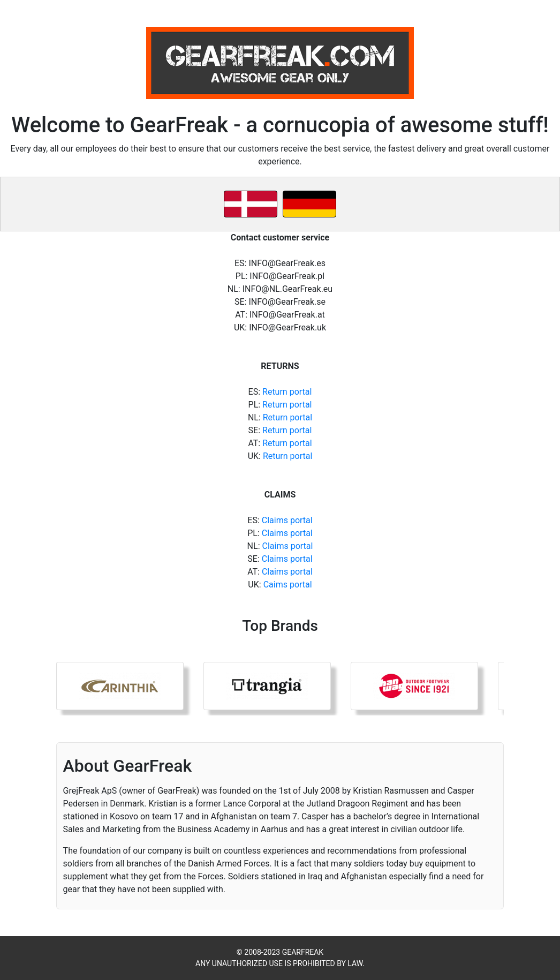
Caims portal (288, 585)
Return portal (287, 392)
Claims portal (287, 520)
